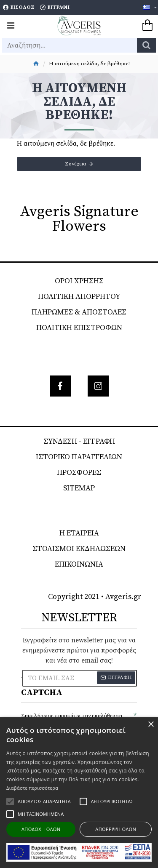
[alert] (79, 793)
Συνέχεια (75, 164)
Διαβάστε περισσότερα (32, 788)
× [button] (151, 725)
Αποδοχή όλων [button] (41, 829)
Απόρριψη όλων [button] (116, 829)
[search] (146, 45)
